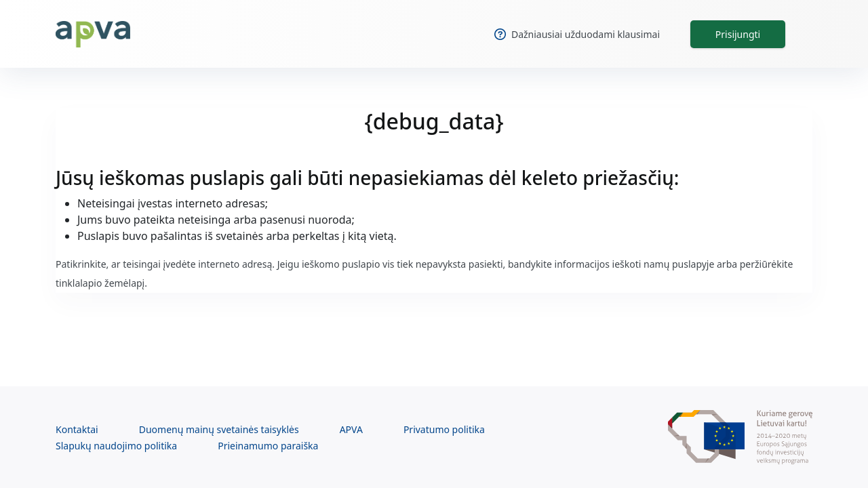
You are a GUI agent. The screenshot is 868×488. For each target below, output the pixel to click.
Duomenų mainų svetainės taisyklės (219, 429)
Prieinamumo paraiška (268, 446)
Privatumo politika (444, 429)
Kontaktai (77, 429)
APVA (351, 429)
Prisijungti (738, 34)
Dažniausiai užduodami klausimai (577, 34)
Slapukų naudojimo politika (116, 446)
